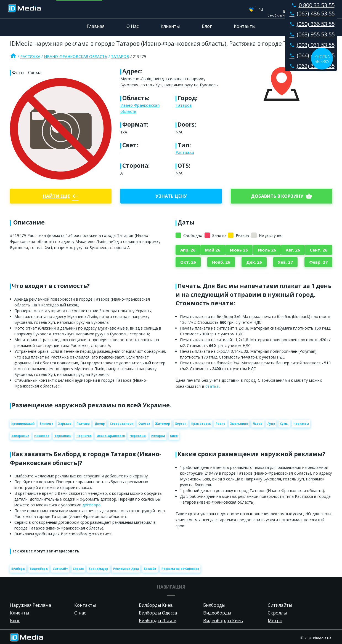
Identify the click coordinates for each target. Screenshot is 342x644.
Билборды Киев (156, 605)
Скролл (78, 569)
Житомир (163, 424)
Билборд (18, 569)
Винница (46, 424)
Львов (258, 424)
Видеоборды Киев (223, 621)
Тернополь (63, 436)
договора (92, 505)
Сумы (284, 424)
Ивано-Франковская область (76, 56)
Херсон (181, 424)
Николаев (42, 436)
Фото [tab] (18, 73)
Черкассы (301, 424)
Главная (96, 26)
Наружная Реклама (31, 605)
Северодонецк (122, 424)
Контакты (245, 26)
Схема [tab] (35, 73)
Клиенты (170, 26)
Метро (275, 621)
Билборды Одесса (158, 613)
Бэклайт (150, 569)
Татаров (120, 56)
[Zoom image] (61, 129)
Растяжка (30, 56)
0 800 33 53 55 (312, 5)
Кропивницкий (23, 424)
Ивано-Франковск (111, 436)
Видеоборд (39, 569)
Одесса (144, 424)
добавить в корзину (282, 196)
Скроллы (277, 613)
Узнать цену (171, 196)
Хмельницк (239, 424)
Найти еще (61, 196)
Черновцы (138, 436)
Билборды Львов (158, 621)
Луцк (271, 424)
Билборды (214, 605)
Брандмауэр (98, 569)
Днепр (100, 424)
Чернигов (84, 436)
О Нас (132, 26)
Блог (207, 26)
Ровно (220, 424)
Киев (174, 436)
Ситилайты (280, 605)
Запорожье (20, 436)
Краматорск (201, 424)
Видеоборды (217, 613)
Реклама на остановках (180, 569)
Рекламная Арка (126, 569)
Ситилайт (60, 569)
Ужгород (158, 436)
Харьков (65, 424)
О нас (80, 613)
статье (212, 386)
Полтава (83, 424)
